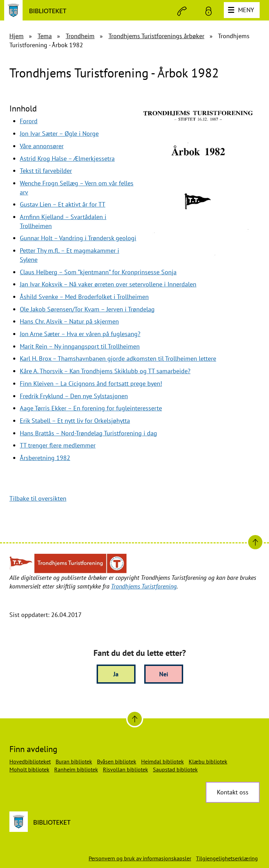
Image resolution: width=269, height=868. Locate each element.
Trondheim (80, 36)
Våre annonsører (42, 146)
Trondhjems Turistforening (144, 586)
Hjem (17, 36)
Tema (45, 36)
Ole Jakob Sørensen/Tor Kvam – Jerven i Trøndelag (87, 309)
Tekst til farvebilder (46, 171)
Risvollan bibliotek (125, 769)
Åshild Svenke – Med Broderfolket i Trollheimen (84, 297)
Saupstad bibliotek (175, 769)
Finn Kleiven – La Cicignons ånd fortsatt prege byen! (91, 383)
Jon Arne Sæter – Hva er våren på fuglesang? (80, 334)
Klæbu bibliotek (208, 761)
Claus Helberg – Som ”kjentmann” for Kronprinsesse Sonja (98, 272)
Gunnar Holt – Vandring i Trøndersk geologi (78, 238)
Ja (116, 674)
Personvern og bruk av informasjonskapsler (140, 858)
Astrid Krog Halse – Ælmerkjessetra (67, 158)
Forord (29, 121)
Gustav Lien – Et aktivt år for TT (63, 204)
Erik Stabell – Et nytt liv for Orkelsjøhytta (75, 421)
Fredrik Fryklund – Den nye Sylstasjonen (74, 396)
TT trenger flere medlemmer (58, 445)
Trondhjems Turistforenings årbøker (156, 36)
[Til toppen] (135, 719)
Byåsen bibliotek (117, 761)
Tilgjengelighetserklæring (227, 858)
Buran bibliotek (74, 761)
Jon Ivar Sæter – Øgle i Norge (59, 133)
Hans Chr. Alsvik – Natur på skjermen (69, 321)
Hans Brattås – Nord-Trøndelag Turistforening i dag (88, 433)
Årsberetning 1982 (45, 458)
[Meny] (242, 10)
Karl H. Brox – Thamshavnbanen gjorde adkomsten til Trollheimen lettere (118, 358)
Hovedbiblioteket (30, 761)
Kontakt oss (233, 792)
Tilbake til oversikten (38, 498)
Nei (164, 674)
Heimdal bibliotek (162, 761)
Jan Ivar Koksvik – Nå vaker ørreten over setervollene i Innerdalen (108, 284)
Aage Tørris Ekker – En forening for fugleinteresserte (91, 408)
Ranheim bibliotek (76, 769)
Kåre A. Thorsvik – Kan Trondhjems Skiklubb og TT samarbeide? (105, 371)
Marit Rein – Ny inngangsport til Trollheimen (80, 346)
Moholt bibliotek (29, 769)
